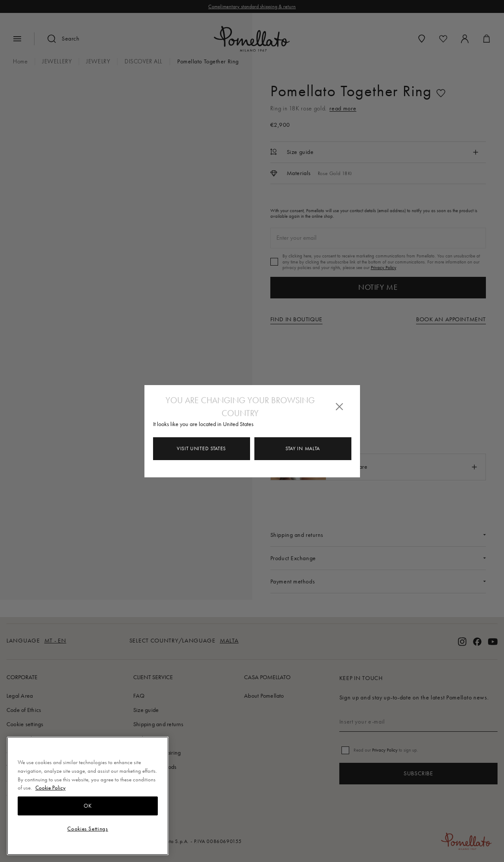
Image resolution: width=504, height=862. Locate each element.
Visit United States (201, 448)
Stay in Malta (303, 448)
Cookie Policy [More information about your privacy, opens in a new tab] (50, 788)
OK (88, 806)
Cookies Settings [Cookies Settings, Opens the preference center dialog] (88, 829)
